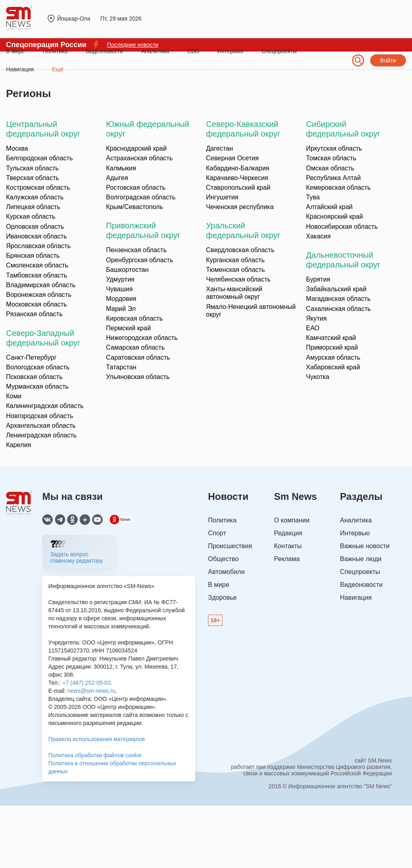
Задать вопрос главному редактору (77, 557)
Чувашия (119, 289)
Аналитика (155, 51)
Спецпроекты (279, 51)
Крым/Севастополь (135, 207)
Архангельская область (41, 426)
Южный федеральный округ (148, 129)
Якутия (317, 318)
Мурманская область (37, 386)
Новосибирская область (342, 227)
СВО (193, 51)
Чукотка (318, 377)
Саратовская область (138, 357)
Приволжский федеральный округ (143, 230)
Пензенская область (137, 250)
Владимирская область (41, 285)
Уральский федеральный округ (243, 230)
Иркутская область (334, 148)
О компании (292, 520)
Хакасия (318, 236)
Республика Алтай (334, 178)
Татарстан (121, 367)
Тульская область (32, 168)
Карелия (19, 445)
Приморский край (332, 347)
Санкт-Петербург (31, 357)
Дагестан (219, 148)
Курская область (31, 216)
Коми (14, 396)
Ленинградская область (41, 435)
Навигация (356, 598)
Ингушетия (222, 197)
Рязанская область (34, 314)
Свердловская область (240, 250)
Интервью (230, 51)
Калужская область (35, 197)
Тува (313, 197)
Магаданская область (338, 299)
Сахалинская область (339, 309)
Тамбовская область (37, 275)
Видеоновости (104, 51)
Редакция (288, 533)
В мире (15, 51)
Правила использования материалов (97, 739)
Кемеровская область (339, 187)
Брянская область (33, 256)
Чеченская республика (240, 207)
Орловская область (35, 227)
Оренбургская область (140, 260)
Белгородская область (39, 158)
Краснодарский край (137, 148)
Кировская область (135, 318)
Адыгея (117, 178)
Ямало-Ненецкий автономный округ (251, 311)
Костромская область (38, 187)
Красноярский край (335, 216)
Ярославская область (38, 246)
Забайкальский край (336, 289)
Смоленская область (37, 265)
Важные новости (365, 546)
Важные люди (361, 559)
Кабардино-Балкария (238, 168)
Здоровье (222, 598)
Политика (55, 51)
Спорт (217, 533)
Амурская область (333, 357)
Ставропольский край (238, 187)
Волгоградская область (141, 197)
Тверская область (33, 178)
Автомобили (226, 572)
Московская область (36, 304)
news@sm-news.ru (91, 691)
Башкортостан (128, 270)
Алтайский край (330, 207)
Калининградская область (45, 406)
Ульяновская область (138, 377)
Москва (17, 148)
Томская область (331, 158)
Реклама (287, 559)
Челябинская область (238, 279)
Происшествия (230, 546)
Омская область (330, 168)
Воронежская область (39, 295)
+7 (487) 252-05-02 (87, 683)
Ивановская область (36, 236)
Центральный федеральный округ (43, 129)
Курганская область (235, 260)
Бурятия (318, 279)
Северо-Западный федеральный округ (43, 338)
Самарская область (136, 347)
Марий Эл (121, 309)
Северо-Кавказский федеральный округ (243, 129)
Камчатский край (331, 338)
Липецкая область (33, 207)
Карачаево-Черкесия (237, 178)
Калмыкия (121, 168)
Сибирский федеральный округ (343, 129)
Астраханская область (140, 158)
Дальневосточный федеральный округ (343, 260)
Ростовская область (136, 187)
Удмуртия (121, 279)
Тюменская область (235, 270)
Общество (223, 559)
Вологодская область (38, 367)
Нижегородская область (142, 338)
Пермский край (129, 328)
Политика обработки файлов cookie (95, 755)
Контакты (288, 546)
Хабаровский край (333, 367)
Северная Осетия (232, 158)
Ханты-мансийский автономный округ (234, 293)
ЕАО (313, 328)
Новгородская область (40, 416)
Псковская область (34, 377)
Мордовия (121, 299)
